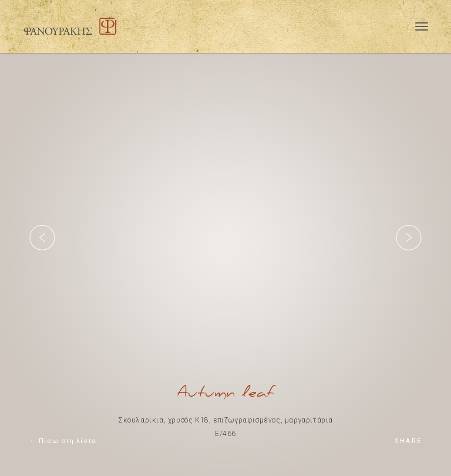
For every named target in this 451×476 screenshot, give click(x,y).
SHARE (408, 441)
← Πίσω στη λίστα (63, 441)
